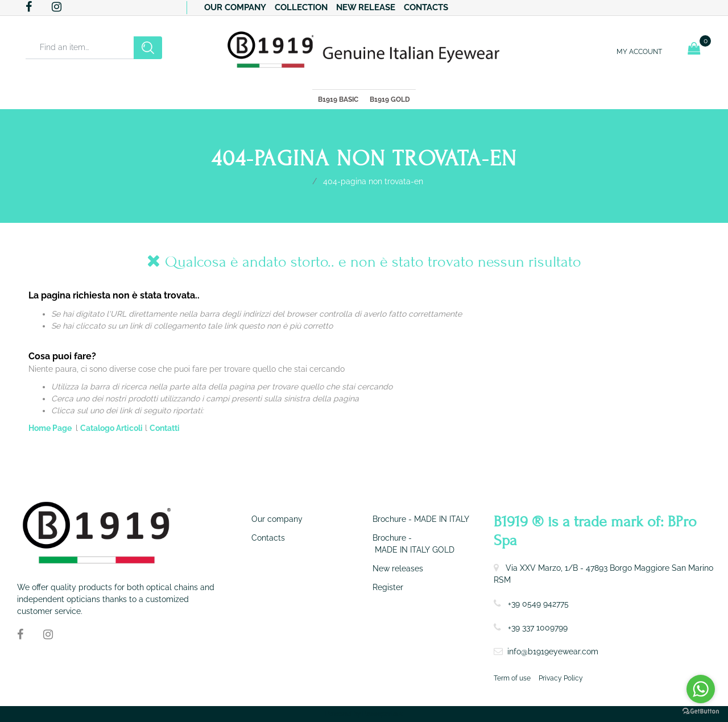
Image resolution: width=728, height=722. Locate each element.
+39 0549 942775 (538, 604)
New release (366, 7)
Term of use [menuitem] (512, 678)
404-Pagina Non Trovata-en (373, 181)
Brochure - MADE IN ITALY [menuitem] (421, 519)
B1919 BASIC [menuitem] (338, 99)
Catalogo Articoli (111, 428)
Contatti (165, 428)
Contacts (426, 7)
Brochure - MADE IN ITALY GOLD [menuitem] (413, 544)
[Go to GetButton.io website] (701, 711)
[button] (148, 48)
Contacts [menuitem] (268, 538)
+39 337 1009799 (538, 628)
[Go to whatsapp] (701, 689)
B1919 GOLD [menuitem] (390, 99)
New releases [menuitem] (398, 569)
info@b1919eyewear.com (553, 652)
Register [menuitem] (388, 587)
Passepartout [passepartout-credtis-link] (383, 714)
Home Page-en (303, 181)
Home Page (51, 428)
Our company (235, 7)
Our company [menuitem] (277, 519)
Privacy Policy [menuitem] (561, 678)
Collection (301, 7)
